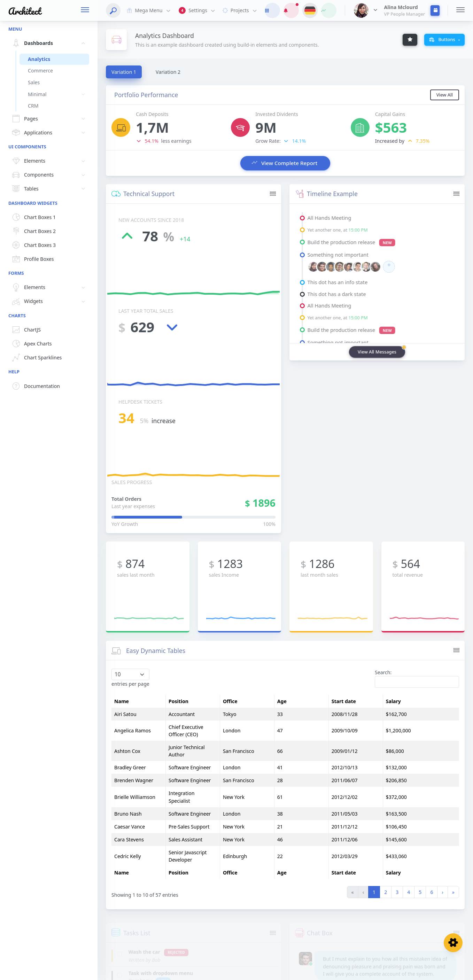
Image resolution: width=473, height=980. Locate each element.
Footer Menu (385, 970)
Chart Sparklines (36, 358)
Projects (239, 10)
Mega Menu (148, 10)
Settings (197, 11)
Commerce (40, 71)
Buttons (443, 39)
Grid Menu (436, 970)
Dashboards (50, 43)
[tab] (124, 72)
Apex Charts (31, 344)
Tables (50, 189)
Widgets (50, 302)
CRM (33, 106)
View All (445, 96)
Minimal (59, 94)
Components (50, 175)
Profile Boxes (32, 259)
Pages (50, 119)
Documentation (35, 386)
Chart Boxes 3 (33, 245)
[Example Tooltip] (410, 40)
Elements (50, 161)
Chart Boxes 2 (33, 231)
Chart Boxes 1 (33, 217)
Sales (34, 82)
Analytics (39, 59)
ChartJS (25, 330)
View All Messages (377, 356)
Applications (50, 133)
